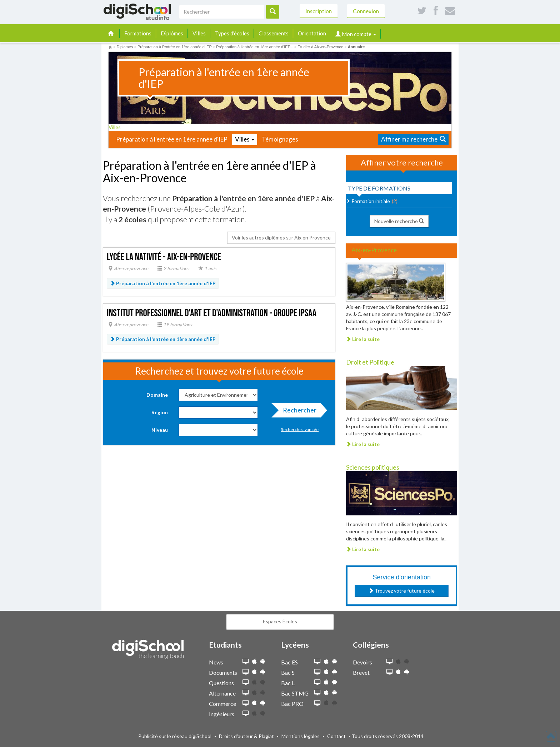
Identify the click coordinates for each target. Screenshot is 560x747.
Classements (274, 33)
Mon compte (356, 34)
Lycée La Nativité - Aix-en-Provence (164, 257)
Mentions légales (301, 736)
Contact (336, 736)
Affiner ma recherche (413, 139)
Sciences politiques (373, 467)
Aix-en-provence (128, 268)
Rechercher (297, 412)
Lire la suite (363, 339)
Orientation (312, 33)
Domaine (157, 395)
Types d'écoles (232, 33)
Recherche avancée (300, 429)
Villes (199, 33)
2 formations (173, 268)
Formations (138, 33)
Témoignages (280, 139)
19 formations (175, 325)
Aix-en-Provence (374, 250)
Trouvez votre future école (402, 591)
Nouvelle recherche (399, 221)
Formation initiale (371, 201)
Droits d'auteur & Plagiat (246, 736)
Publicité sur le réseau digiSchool (175, 736)
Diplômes (172, 33)
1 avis (207, 268)
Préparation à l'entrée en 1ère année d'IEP (172, 139)
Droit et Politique (370, 362)
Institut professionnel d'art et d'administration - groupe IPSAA (212, 313)
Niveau (160, 430)
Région (160, 412)
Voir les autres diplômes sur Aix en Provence (281, 238)
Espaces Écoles (280, 621)
